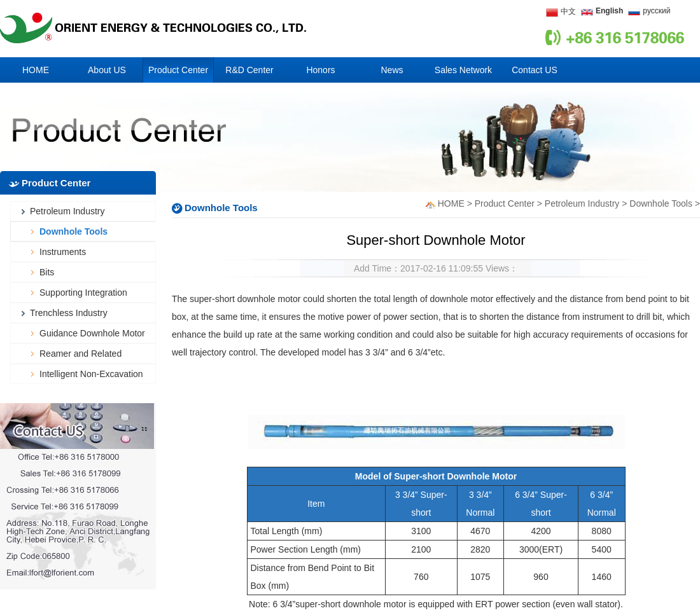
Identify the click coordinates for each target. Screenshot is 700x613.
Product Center (505, 203)
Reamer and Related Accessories (80, 356)
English (609, 11)
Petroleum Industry (67, 211)
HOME (451, 203)
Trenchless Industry (69, 313)
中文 (568, 11)
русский (656, 11)
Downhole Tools (73, 231)
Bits (47, 272)
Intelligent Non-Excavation (91, 374)
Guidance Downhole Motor (92, 333)
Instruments (63, 252)
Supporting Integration (83, 293)
